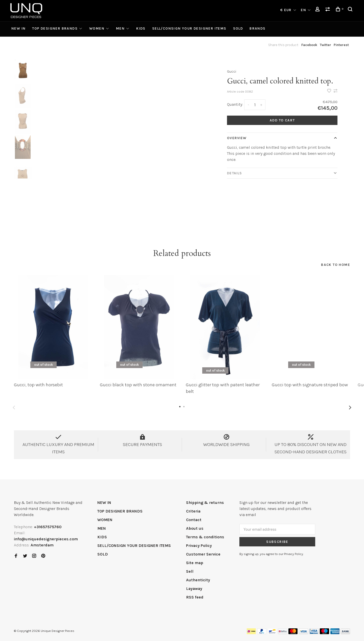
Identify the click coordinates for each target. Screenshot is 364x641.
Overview (237, 138)
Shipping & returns (205, 503)
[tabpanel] (120, 146)
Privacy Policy (199, 546)
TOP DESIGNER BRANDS (55, 28)
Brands (257, 28)
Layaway (194, 589)
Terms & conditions (205, 537)
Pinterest (341, 45)
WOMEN (97, 28)
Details (234, 173)
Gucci (232, 71)
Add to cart (282, 120)
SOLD (238, 28)
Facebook (309, 45)
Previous (14, 408)
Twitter (325, 45)
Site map (195, 563)
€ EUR (287, 10)
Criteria (193, 511)
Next (350, 408)
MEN (120, 28)
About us (195, 528)
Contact (194, 520)
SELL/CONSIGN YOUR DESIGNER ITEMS (189, 28)
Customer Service (203, 554)
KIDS (141, 28)
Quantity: (235, 104)
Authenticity (198, 580)
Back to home (336, 265)
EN (303, 10)
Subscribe (277, 542)
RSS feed (195, 597)
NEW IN (18, 28)
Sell (190, 571)
